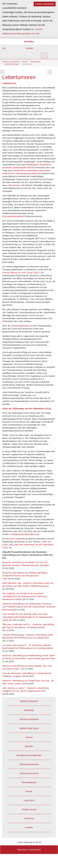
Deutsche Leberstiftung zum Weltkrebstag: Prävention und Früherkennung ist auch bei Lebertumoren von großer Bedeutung (29, 607)
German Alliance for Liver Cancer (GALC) (21, 273)
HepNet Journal (29, 809)
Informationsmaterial (29, 773)
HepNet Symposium (29, 701)
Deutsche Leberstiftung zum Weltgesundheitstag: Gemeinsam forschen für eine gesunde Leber (25, 576)
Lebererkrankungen (12, 64)
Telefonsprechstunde (29, 764)
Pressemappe (35, 62)
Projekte (29, 827)
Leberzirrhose (14, 185)
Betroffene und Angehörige (29, 755)
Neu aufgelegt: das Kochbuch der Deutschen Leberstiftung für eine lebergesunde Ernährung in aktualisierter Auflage (25, 596)
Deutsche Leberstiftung (11, 62)
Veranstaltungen (29, 782)
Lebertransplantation (20, 326)
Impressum (22, 850)
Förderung (29, 818)
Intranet (29, 737)
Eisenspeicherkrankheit (13, 216)
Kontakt (30, 48)
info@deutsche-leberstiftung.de (25, 534)
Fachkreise (29, 710)
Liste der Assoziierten (29, 719)
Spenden (29, 746)
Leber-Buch (29, 800)
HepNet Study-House (29, 728)
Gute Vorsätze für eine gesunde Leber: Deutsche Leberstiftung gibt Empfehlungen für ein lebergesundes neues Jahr (28, 617)
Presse (25, 62)
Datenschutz (35, 850)
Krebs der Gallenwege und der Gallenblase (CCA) (27, 409)
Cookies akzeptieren (45, 4)
